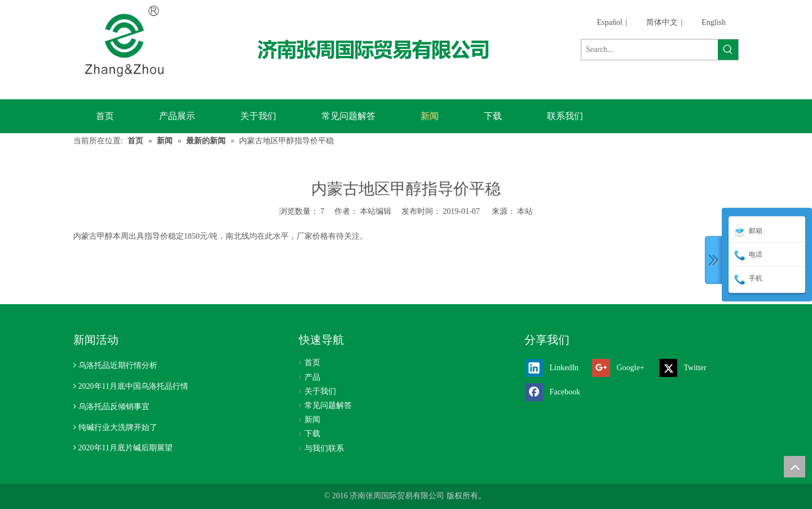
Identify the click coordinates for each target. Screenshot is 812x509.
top (795, 467)
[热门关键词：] (728, 50)
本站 (525, 211)
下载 (312, 434)
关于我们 (320, 391)
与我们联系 (324, 448)
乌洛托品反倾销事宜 (114, 407)
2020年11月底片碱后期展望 (125, 448)
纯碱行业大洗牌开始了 (118, 427)
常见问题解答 (328, 405)
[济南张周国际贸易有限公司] (383, 49)
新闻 (312, 420)
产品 (312, 377)
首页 (312, 363)
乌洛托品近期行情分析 (118, 365)
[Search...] (650, 50)
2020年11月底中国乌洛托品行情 (133, 386)
